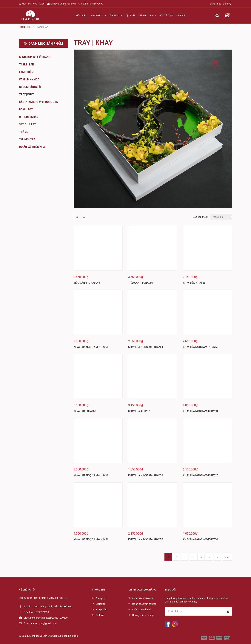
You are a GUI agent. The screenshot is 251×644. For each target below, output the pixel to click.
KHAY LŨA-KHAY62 (85, 411)
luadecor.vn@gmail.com (61, 4)
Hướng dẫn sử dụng (143, 615)
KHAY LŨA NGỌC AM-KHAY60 (200, 411)
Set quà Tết (27, 124)
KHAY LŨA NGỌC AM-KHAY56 (91, 539)
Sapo (75, 636)
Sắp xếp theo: (200, 217)
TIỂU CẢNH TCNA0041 (141, 283)
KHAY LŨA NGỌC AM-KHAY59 (91, 475)
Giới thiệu (81, 15)
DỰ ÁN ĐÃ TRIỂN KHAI (32, 147)
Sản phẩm (98, 15)
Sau (227, 557)
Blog (153, 15)
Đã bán (116, 15)
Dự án (142, 15)
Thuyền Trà (27, 139)
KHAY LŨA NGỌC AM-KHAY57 (200, 475)
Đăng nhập (215, 4)
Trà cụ (24, 132)
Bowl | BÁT (26, 109)
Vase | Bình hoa (29, 79)
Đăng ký (227, 4)
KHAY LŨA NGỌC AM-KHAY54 (200, 539)
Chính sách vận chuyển (144, 604)
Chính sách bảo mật (143, 598)
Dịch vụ (130, 15)
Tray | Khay (26, 94)
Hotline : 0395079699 (91, 4)
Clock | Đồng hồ (30, 87)
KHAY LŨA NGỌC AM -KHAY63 (201, 347)
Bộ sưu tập (166, 15)
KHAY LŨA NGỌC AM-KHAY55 (146, 539)
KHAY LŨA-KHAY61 (139, 411)
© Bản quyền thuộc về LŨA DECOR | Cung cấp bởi (46, 636)
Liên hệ (181, 15)
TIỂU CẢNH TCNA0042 (87, 283)
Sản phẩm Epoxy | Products (39, 102)
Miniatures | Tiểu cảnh (35, 57)
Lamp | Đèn (26, 72)
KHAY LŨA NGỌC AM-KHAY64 (146, 347)
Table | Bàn (27, 65)
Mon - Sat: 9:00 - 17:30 (32, 4)
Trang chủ (101, 598)
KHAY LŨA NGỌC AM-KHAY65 (91, 347)
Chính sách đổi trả (142, 609)
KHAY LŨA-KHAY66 (194, 283)
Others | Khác (29, 117)
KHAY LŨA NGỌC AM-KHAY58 (146, 475)
